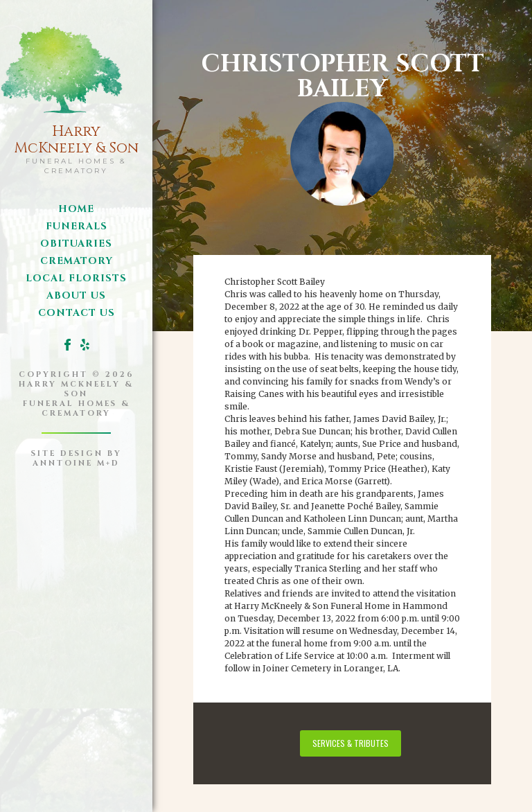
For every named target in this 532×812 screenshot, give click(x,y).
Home (76, 209)
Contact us (77, 313)
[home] (76, 97)
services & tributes (351, 743)
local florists (76, 278)
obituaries (76, 244)
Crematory (77, 261)
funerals (77, 226)
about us (76, 295)
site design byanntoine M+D (77, 458)
